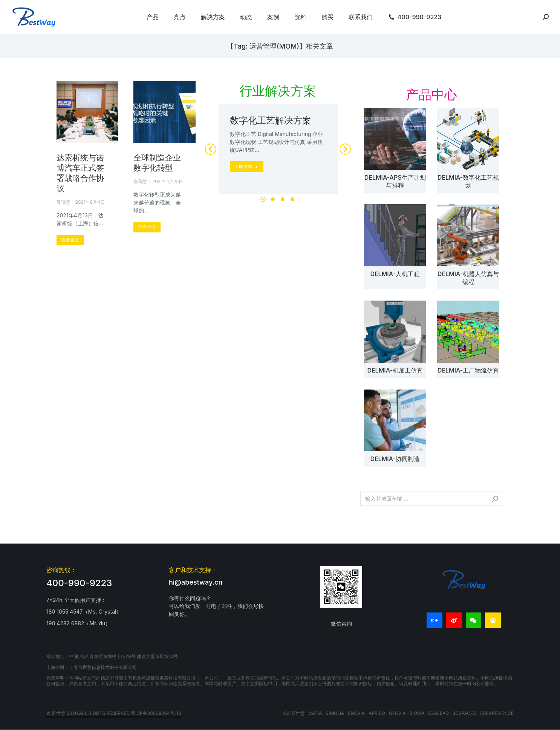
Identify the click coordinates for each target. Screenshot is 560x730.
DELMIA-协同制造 (395, 459)
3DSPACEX (464, 713)
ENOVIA (356, 713)
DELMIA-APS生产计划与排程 (395, 181)
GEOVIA (397, 713)
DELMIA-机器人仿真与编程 (468, 278)
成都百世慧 (294, 713)
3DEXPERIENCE (497, 713)
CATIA (315, 713)
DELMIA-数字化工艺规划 (468, 181)
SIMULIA (335, 713)
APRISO (377, 713)
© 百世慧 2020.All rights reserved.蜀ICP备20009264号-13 (114, 713)
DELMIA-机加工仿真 (395, 370)
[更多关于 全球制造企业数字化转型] (147, 227)
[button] (263, 199)
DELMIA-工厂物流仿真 (468, 370)
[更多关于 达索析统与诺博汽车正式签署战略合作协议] (70, 240)
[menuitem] (153, 17)
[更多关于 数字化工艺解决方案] (247, 167)
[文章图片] (395, 139)
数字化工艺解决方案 (271, 120)
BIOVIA (417, 713)
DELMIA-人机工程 (395, 274)
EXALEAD (438, 713)
